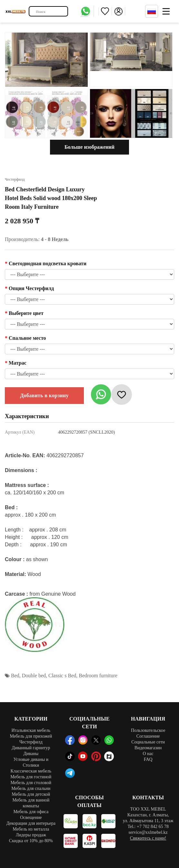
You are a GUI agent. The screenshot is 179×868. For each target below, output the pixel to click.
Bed (15, 676)
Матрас (18, 363)
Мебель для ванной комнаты (31, 803)
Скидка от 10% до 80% (31, 841)
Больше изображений (89, 147)
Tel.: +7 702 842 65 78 (148, 827)
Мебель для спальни (31, 788)
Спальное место (27, 338)
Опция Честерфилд (31, 288)
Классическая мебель (31, 771)
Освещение (31, 818)
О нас (148, 754)
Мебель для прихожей (31, 736)
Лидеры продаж (31, 835)
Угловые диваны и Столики (31, 762)
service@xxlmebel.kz (148, 832)
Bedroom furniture (98, 676)
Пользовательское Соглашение (148, 733)
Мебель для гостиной (31, 777)
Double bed (34, 676)
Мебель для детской (31, 794)
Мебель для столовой (31, 783)
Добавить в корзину (44, 395)
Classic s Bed (62, 676)
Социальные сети (148, 742)
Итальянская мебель (31, 730)
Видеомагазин (148, 748)
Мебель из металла (31, 829)
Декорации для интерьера (31, 823)
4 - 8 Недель (55, 239)
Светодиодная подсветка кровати (48, 263)
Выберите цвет (26, 313)
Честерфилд (31, 742)
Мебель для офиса (31, 812)
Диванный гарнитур (31, 748)
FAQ (148, 759)
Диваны (31, 754)
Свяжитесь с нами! (148, 838)
